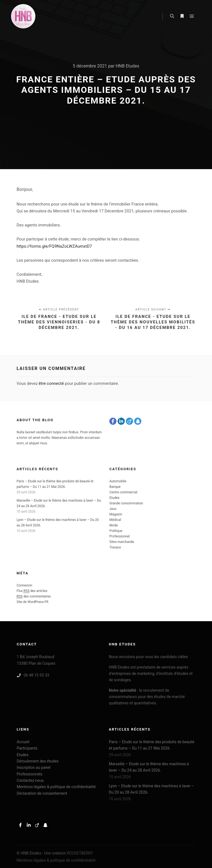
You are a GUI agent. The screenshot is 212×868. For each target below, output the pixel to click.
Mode (113, 525)
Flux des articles (32, 591)
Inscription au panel (34, 767)
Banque (115, 487)
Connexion (24, 585)
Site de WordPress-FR (32, 602)
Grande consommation (126, 503)
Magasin (116, 514)
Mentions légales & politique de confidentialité (56, 787)
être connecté (51, 383)
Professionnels (30, 774)
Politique (116, 531)
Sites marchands (122, 542)
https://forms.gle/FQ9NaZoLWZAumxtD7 (54, 246)
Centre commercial (123, 492)
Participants (27, 748)
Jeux (113, 509)
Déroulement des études (38, 761)
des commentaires (34, 597)
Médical (115, 520)
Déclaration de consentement (42, 793)
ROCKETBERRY (80, 853)
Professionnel (119, 536)
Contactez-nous (30, 780)
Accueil (23, 742)
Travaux (115, 547)
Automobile (118, 481)
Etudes (114, 498)
